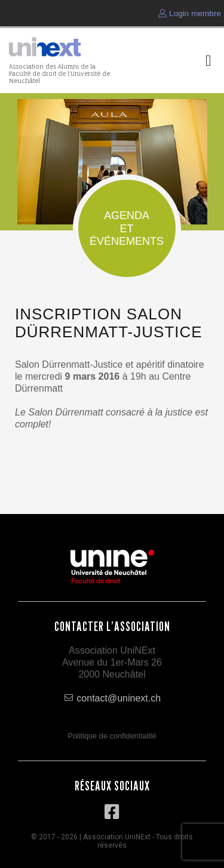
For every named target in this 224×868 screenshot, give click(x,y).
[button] (209, 61)
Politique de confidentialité (112, 736)
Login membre (190, 13)
